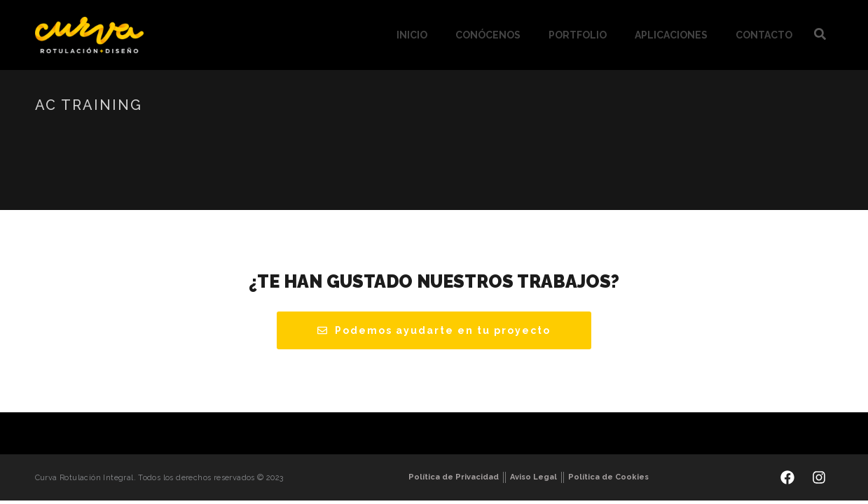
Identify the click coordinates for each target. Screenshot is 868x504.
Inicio (412, 35)
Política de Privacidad (454, 477)
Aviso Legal (533, 477)
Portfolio (578, 35)
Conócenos (488, 35)
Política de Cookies (608, 477)
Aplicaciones (671, 35)
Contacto (764, 35)
